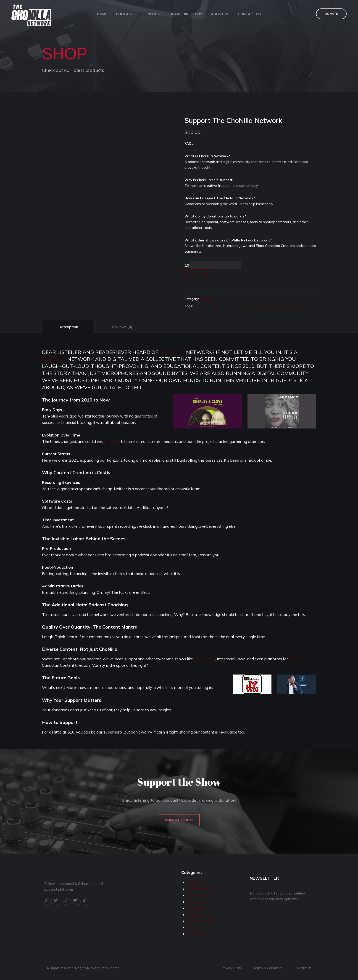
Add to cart (200, 275)
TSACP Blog (198, 934)
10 (187, 265)
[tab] (68, 327)
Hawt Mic (195, 902)
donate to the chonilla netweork (246, 306)
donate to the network (289, 306)
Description (68, 327)
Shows (193, 927)
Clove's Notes (199, 895)
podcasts (112, 441)
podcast (54, 359)
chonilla (172, 352)
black (294, 659)
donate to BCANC (207, 306)
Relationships (199, 914)
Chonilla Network (202, 889)
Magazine (196, 908)
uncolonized (205, 659)
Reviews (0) (122, 327)
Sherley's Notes (200, 921)
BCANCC (195, 882)
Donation (207, 299)
